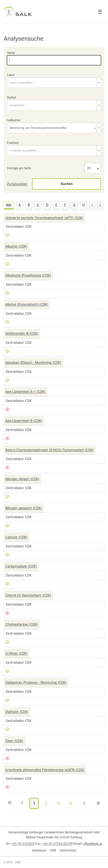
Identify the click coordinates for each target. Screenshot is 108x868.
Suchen (67, 184)
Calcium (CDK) (16, 537)
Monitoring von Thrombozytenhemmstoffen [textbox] (53, 128)
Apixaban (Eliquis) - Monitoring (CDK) (33, 362)
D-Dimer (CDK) (16, 653)
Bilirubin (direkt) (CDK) (22, 479)
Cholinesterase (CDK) (22, 624)
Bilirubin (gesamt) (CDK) (24, 508)
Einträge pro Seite (19, 168)
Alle (9, 205)
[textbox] (54, 83)
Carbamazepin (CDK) (21, 566)
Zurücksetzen (17, 184)
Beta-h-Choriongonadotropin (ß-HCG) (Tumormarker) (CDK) (50, 450)
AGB (53, 850)
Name (11, 53)
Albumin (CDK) (16, 246)
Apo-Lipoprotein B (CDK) (24, 421)
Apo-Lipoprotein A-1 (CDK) (25, 392)
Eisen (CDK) (14, 741)
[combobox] (54, 83)
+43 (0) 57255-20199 (57, 844)
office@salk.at (93, 844)
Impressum (39, 850)
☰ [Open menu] (100, 12)
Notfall (12, 98)
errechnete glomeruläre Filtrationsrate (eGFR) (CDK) (45, 770)
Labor (11, 75)
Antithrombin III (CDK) (22, 333)
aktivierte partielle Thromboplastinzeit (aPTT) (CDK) (44, 218)
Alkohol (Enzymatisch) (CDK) (27, 304)
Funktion (13, 143)
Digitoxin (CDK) (17, 712)
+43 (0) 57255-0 (23, 844)
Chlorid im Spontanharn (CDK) (28, 595)
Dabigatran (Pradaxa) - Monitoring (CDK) (36, 682)
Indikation (14, 120)
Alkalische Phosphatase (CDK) (28, 275)
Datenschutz (68, 850)
